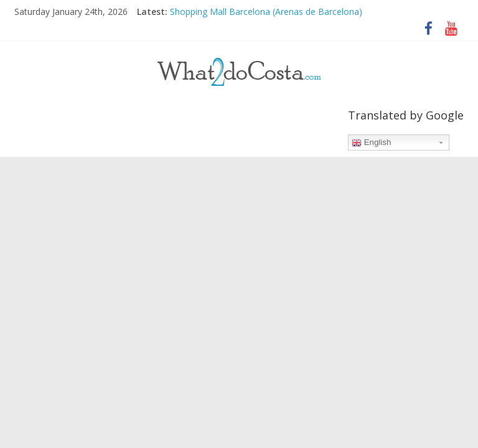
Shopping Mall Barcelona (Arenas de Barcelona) (266, 12)
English (371, 142)
